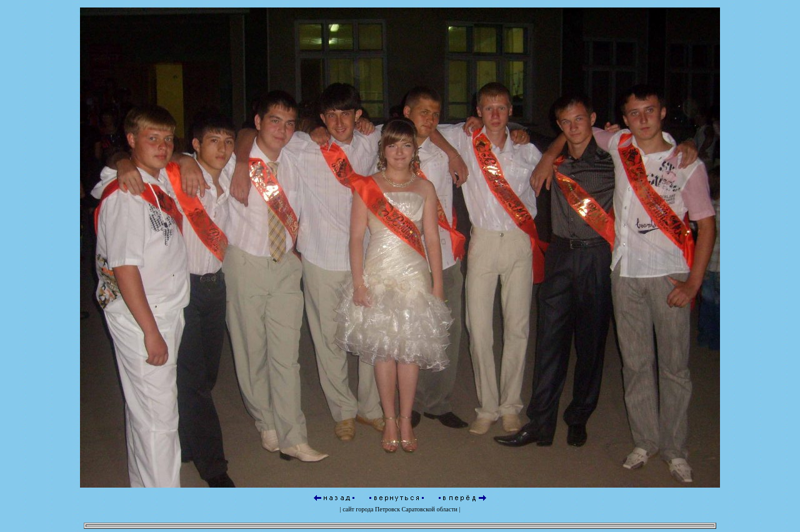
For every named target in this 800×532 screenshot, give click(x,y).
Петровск (387, 507)
